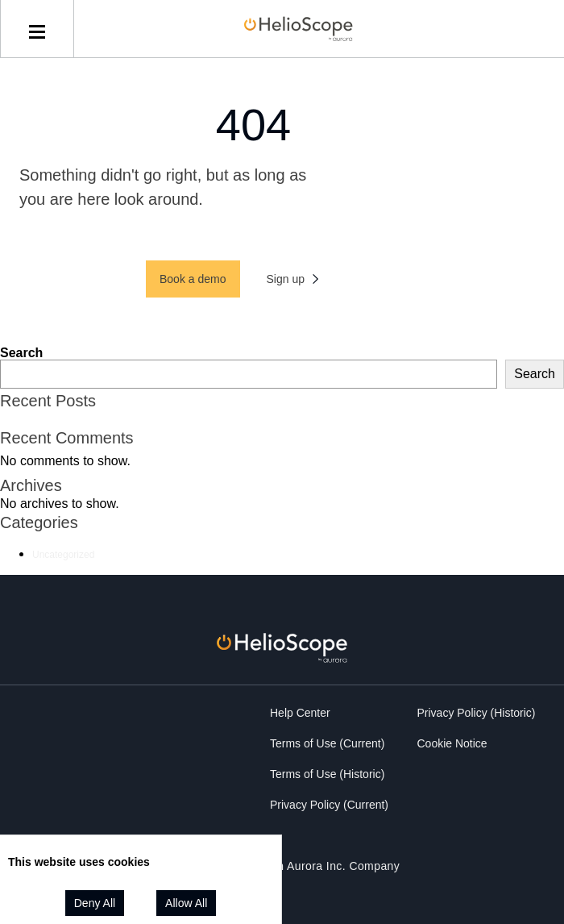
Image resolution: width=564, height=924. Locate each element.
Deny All (95, 903)
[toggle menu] (37, 29)
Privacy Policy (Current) (329, 805)
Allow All (186, 903)
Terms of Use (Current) (327, 743)
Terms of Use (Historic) (327, 774)
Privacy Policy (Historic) (477, 713)
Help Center (300, 713)
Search (21, 353)
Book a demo (193, 279)
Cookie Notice (452, 743)
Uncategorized (63, 555)
